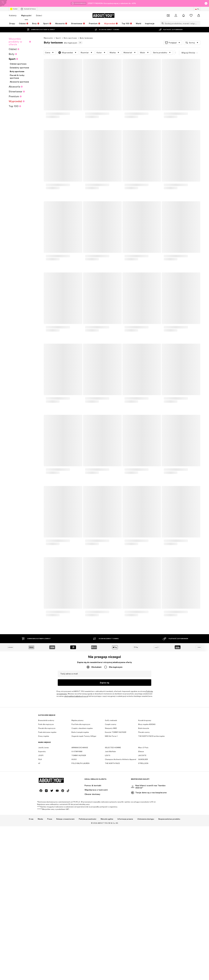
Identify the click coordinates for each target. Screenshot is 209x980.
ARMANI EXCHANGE (80, 831)
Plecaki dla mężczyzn (47, 812)
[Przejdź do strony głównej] (103, 15)
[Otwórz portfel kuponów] (168, 15)
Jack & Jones (43, 831)
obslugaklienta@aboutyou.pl (76, 696)
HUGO (74, 843)
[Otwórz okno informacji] (206, 3)
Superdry (42, 835)
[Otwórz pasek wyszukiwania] (162, 23)
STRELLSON (143, 847)
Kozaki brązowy (145, 804)
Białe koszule (144, 812)
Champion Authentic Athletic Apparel (121, 843)
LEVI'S (108, 839)
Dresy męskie (44, 820)
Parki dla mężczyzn (46, 808)
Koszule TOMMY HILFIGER (116, 816)
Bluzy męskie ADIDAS (147, 808)
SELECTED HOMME (113, 831)
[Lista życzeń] (191, 15)
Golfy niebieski (111, 804)
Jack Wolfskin (110, 835)
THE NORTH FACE (112, 847)
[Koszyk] (199, 15)
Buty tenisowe (86, 38)
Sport (58, 38)
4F (39, 847)
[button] (173, 43)
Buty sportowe (70, 38)
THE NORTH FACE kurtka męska (151, 820)
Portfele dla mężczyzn (81, 808)
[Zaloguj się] (176, 15)
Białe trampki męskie (80, 816)
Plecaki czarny (144, 816)
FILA (40, 843)
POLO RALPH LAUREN (80, 847)
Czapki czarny (111, 808)
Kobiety (13, 15)
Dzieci (39, 15)
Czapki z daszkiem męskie (82, 812)
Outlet (14, 9)
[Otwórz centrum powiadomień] (183, 15)
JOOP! (41, 839)
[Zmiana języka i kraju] (197, 9)
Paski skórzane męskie (47, 816)
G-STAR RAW (77, 835)
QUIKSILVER (143, 843)
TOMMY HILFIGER (79, 839)
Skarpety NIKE (111, 812)
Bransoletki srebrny (46, 804)
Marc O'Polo (143, 831)
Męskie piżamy (78, 804)
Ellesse (141, 835)
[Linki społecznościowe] (41, 958)
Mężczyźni (26, 15)
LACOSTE (142, 839)
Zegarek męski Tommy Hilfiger (84, 820)
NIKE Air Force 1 (111, 820)
